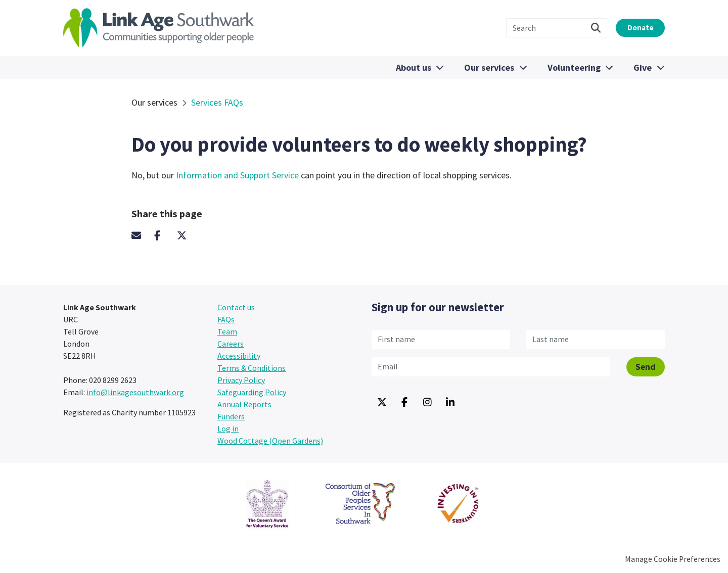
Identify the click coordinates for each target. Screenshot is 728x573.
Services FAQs (217, 102)
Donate (636, 28)
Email (142, 235)
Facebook (164, 235)
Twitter (187, 235)
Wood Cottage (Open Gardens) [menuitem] (270, 441)
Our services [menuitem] (489, 67)
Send (645, 366)
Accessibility (239, 356)
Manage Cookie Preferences (673, 559)
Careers (231, 344)
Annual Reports (244, 404)
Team (227, 331)
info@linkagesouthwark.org (135, 392)
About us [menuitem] (413, 67)
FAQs (226, 319)
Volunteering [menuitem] (574, 67)
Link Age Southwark (158, 28)
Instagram (427, 403)
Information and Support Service (238, 175)
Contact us (236, 307)
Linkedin (450, 403)
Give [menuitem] (643, 67)
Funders (231, 416)
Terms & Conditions (252, 368)
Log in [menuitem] (228, 428)
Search (587, 28)
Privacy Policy (241, 380)
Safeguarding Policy (252, 392)
